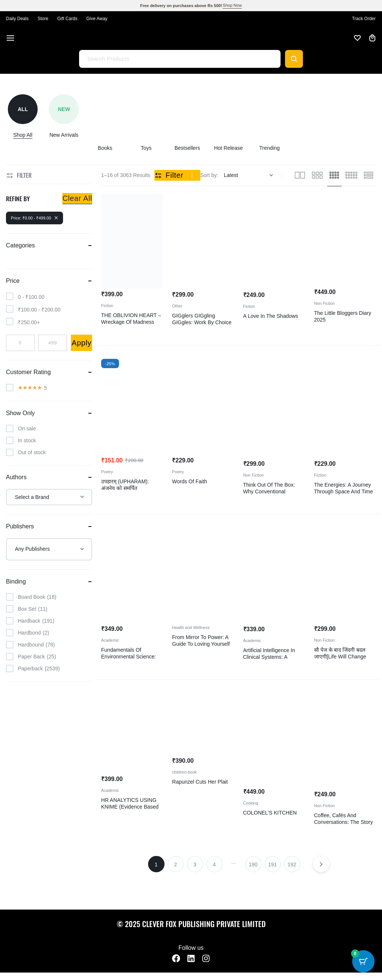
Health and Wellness (191, 627)
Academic (110, 640)
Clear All (77, 198)
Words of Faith (190, 481)
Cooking (251, 803)
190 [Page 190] (253, 864)
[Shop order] (249, 175)
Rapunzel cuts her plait (200, 782)
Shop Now (232, 5)
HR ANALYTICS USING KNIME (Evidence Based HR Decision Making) (130, 807)
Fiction (107, 306)
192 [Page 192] (292, 864)
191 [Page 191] (273, 864)
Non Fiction (325, 303)
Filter (169, 175)
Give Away (97, 19)
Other (177, 306)
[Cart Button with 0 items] (363, 961)
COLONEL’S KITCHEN (270, 813)
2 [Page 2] (176, 864)
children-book (184, 772)
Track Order (364, 19)
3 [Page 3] (195, 864)
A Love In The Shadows (271, 316)
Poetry (107, 472)
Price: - (35, 218)
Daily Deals (17, 19)
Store (43, 19)
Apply (82, 343)
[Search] (294, 59)
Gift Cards (67, 19)
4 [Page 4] (215, 864)
